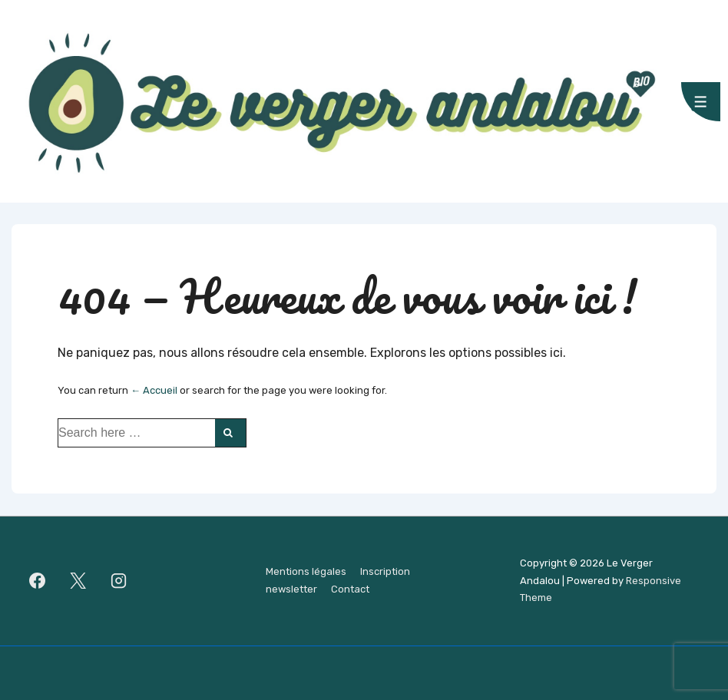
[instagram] (119, 581)
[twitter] (78, 581)
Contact (350, 589)
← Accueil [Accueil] (154, 390)
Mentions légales (306, 571)
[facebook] (38, 581)
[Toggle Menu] (701, 102)
